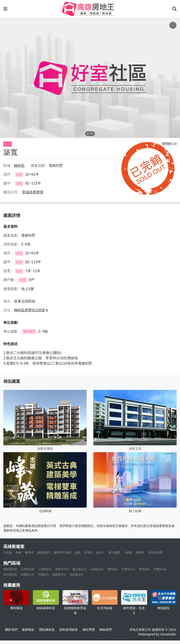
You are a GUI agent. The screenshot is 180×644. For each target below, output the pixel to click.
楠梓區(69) (10, 569)
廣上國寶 (114, 553)
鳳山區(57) (79, 569)
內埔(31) (43, 574)
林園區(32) (28, 574)
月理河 (88, 553)
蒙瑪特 (29, 553)
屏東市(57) (62, 569)
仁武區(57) (45, 569)
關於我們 (11, 630)
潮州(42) (113, 569)
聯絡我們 (106, 630)
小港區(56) (97, 569)
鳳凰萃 (140, 553)
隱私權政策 (47, 630)
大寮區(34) (160, 569)
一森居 (128, 553)
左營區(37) (128, 569)
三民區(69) (28, 569)
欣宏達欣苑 (155, 553)
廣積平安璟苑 (62, 553)
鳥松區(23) (76, 574)
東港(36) (144, 569)
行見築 (8, 553)
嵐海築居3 (44, 553)
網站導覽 (89, 630)
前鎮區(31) (59, 574)
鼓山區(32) (10, 574)
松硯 (78, 553)
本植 (18, 553)
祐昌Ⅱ (101, 553)
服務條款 (28, 630)
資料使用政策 (68, 630)
